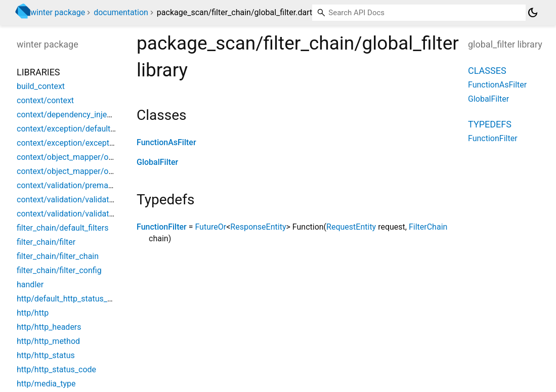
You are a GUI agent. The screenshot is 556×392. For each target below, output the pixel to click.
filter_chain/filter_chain (58, 256)
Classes (487, 71)
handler (30, 285)
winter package (58, 12)
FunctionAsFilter (166, 142)
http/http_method (48, 341)
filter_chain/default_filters (62, 228)
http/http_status (46, 355)
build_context (41, 86)
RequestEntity (351, 227)
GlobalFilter (157, 162)
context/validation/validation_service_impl (93, 214)
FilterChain (428, 227)
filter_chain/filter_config (59, 270)
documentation (121, 12)
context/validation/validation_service (83, 200)
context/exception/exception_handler (84, 143)
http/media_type (46, 384)
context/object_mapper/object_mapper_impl (97, 171)
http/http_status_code (56, 369)
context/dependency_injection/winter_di (89, 115)
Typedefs (490, 124)
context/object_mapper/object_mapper (87, 157)
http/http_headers (49, 327)
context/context (45, 100)
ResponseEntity (258, 227)
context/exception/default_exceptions (85, 129)
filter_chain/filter (46, 242)
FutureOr (210, 227)
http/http (33, 313)
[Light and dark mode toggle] (533, 13)
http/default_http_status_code (71, 299)
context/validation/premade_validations (88, 185)
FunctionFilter (162, 227)
